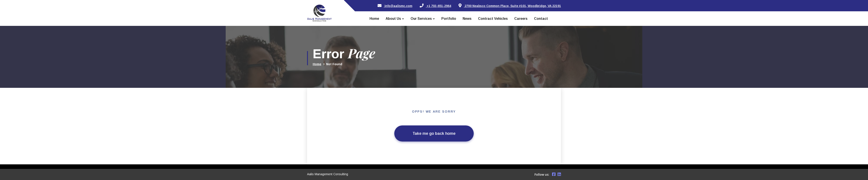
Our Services (421, 19)
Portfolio (449, 19)
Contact (541, 19)
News (467, 19)
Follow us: (542, 174)
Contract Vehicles (493, 19)
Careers (521, 19)
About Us (393, 19)
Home (374, 19)
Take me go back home (434, 133)
